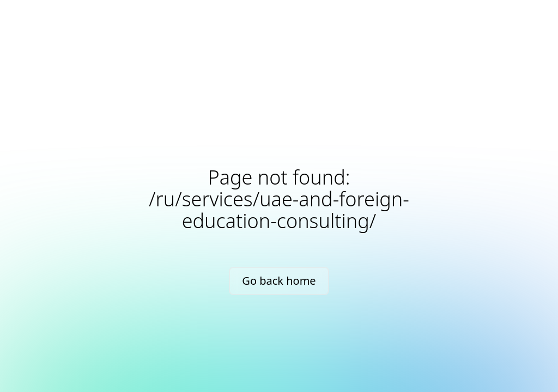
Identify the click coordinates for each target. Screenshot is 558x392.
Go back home (279, 281)
